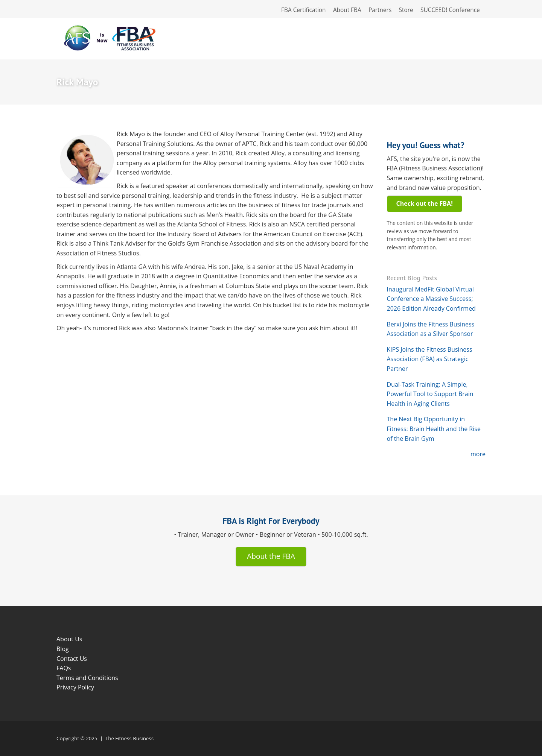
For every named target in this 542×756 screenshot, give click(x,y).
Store (406, 10)
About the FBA (271, 556)
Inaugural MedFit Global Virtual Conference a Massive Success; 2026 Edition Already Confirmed (431, 299)
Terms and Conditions (87, 678)
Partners (380, 10)
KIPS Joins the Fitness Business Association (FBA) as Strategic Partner (430, 359)
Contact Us (72, 659)
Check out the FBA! (425, 203)
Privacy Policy (75, 687)
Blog (63, 649)
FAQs (64, 668)
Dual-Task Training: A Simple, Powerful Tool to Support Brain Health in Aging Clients (430, 394)
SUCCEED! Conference (450, 10)
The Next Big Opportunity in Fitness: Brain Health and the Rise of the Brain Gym (434, 429)
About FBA (347, 10)
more (478, 454)
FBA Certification (303, 10)
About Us (69, 639)
